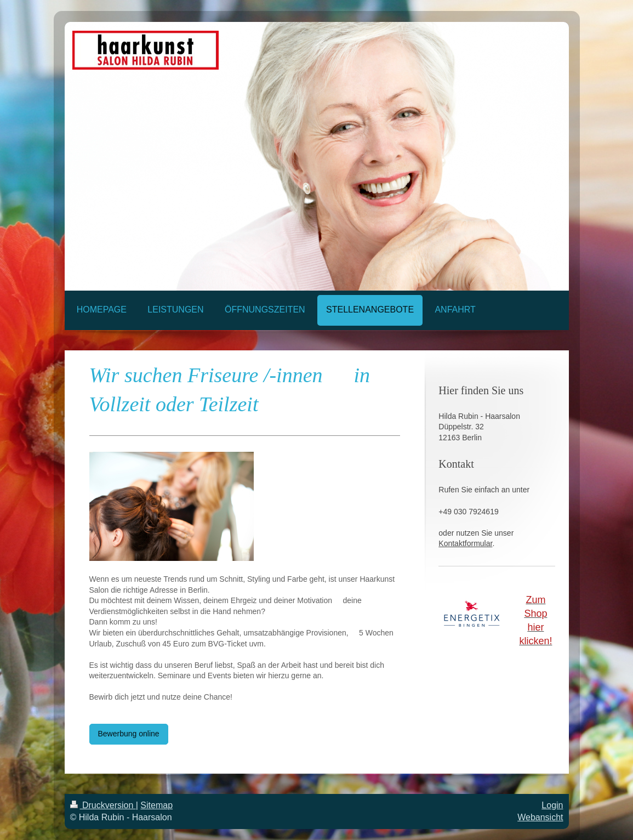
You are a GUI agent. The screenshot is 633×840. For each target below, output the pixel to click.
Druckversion (103, 805)
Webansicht (540, 817)
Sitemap (156, 805)
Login (552, 805)
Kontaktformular (465, 543)
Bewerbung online (129, 734)
